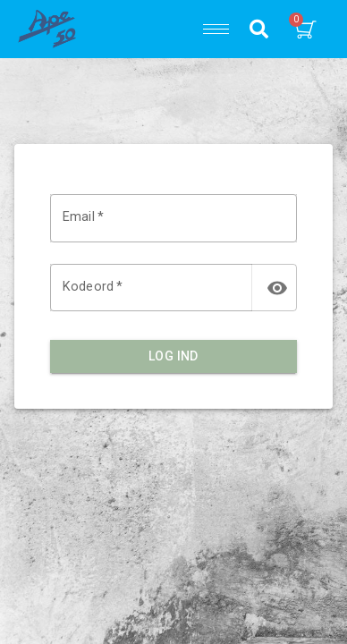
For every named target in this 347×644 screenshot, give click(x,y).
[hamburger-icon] (216, 29)
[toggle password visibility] (277, 288)
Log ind (173, 356)
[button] (259, 29)
